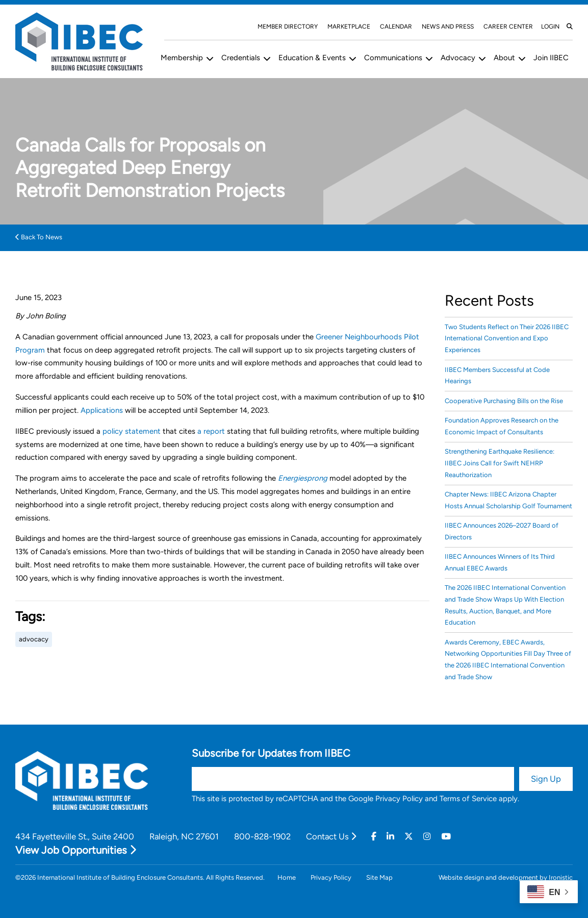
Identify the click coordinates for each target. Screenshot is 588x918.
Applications (102, 410)
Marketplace (349, 27)
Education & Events (312, 58)
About (504, 58)
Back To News (39, 237)
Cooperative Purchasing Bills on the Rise (504, 401)
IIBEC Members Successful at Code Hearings (497, 376)
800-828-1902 (262, 836)
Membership (182, 58)
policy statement (132, 431)
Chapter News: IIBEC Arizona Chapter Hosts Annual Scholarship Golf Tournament (508, 500)
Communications (393, 58)
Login (550, 27)
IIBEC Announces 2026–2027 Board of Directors (502, 531)
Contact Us (331, 836)
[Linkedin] (390, 837)
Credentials (241, 58)
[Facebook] (374, 837)
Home (287, 877)
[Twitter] (409, 837)
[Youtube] (446, 837)
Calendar (396, 27)
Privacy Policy (399, 799)
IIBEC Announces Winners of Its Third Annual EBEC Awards (500, 562)
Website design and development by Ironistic (506, 877)
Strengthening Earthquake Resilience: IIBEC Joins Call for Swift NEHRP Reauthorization (500, 463)
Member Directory (288, 27)
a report (211, 431)
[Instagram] (427, 837)
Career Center (508, 27)
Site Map (379, 877)
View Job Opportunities (76, 850)
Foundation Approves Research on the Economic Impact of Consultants (502, 426)
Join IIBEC (551, 58)
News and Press (448, 27)
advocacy (34, 639)
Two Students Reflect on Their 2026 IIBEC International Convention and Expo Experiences (507, 338)
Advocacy (458, 58)
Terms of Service (468, 799)
